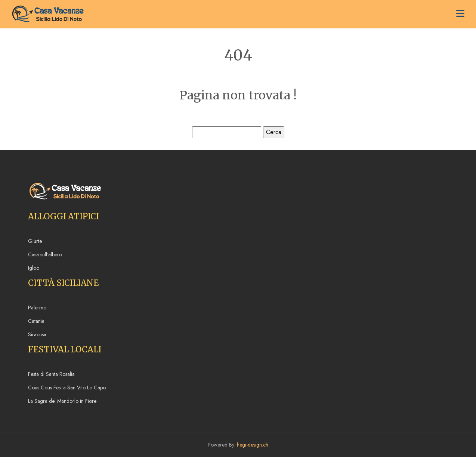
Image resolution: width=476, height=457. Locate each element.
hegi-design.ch (253, 445)
